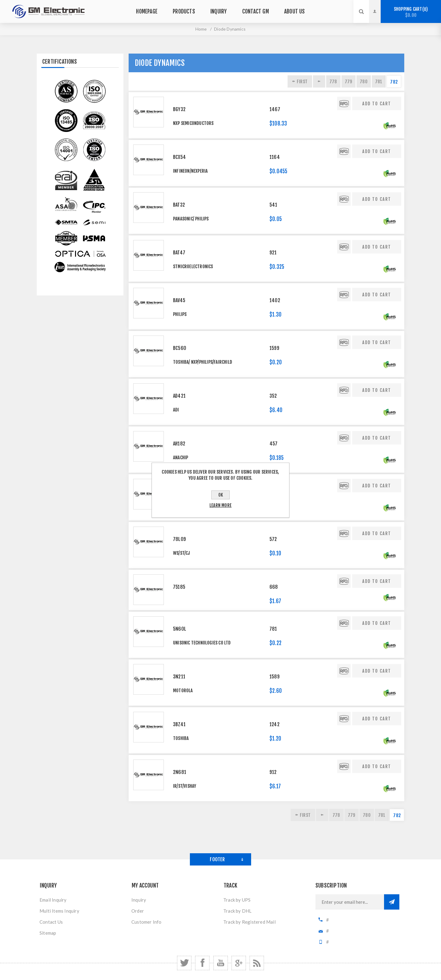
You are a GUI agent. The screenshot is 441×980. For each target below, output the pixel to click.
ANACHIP (181, 458)
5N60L (180, 629)
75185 (179, 587)
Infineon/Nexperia (190, 171)
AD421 (179, 396)
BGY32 (179, 109)
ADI (176, 410)
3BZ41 (179, 724)
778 (333, 82)
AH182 (179, 444)
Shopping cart (411, 12)
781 (379, 82)
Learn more (221, 505)
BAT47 (179, 253)
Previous (319, 81)
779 (349, 82)
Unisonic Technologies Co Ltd (202, 643)
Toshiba (181, 738)
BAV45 (179, 300)
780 (364, 82)
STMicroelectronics (193, 267)
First (302, 82)
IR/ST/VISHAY (185, 786)
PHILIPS (180, 314)
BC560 (180, 348)
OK (221, 495)
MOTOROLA (183, 691)
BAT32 (179, 205)
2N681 (180, 772)
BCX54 (179, 157)
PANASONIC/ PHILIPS (191, 219)
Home (201, 29)
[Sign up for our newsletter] (350, 902)
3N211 (179, 677)
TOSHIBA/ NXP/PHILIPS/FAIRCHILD (203, 362)
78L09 (179, 539)
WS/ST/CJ (182, 553)
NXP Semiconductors (193, 123)
